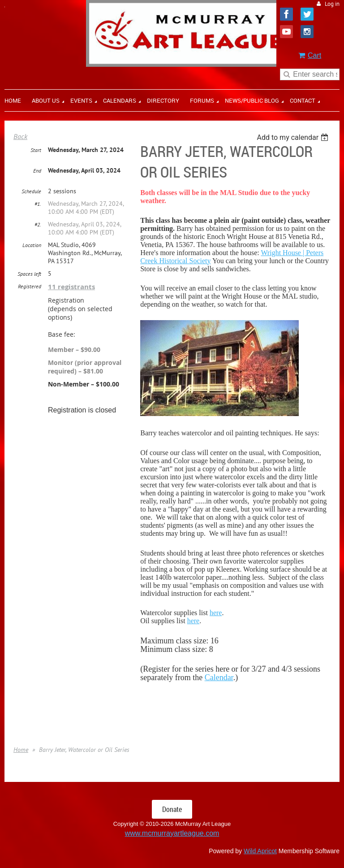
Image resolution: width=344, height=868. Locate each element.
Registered (30, 286)
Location (32, 245)
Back (20, 136)
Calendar (219, 677)
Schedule (31, 191)
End (37, 171)
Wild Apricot (260, 851)
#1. (38, 204)
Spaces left (29, 274)
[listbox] (294, 137)
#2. (38, 224)
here (216, 613)
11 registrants (71, 287)
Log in (332, 4)
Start (36, 150)
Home (21, 750)
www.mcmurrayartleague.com (172, 833)
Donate (172, 809)
